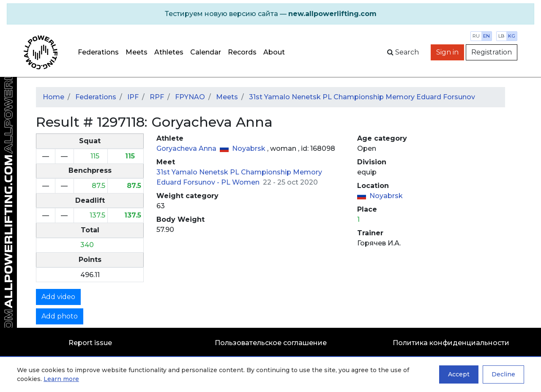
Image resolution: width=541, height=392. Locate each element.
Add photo (60, 316)
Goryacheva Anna (187, 148)
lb (501, 36)
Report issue (90, 343)
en (486, 36)
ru (476, 36)
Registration (492, 52)
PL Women (241, 182)
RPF (157, 97)
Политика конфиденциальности (451, 343)
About (274, 52)
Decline (503, 374)
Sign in (447, 52)
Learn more (61, 379)
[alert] (270, 14)
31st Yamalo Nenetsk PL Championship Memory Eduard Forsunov (362, 97)
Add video (58, 297)
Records (242, 52)
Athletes (169, 52)
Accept (459, 374)
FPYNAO (190, 97)
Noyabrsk (250, 148)
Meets (137, 52)
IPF (133, 97)
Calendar (206, 52)
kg (512, 36)
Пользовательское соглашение (271, 343)
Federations (98, 52)
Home (53, 97)
